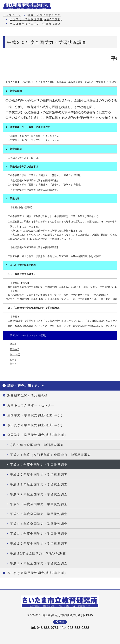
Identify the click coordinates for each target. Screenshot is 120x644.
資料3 (13, 360)
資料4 (13, 364)
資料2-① (15, 349)
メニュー (114, 6)
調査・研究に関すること (44, 15)
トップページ (12, 15)
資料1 (13, 344)
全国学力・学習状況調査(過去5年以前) (36, 19)
